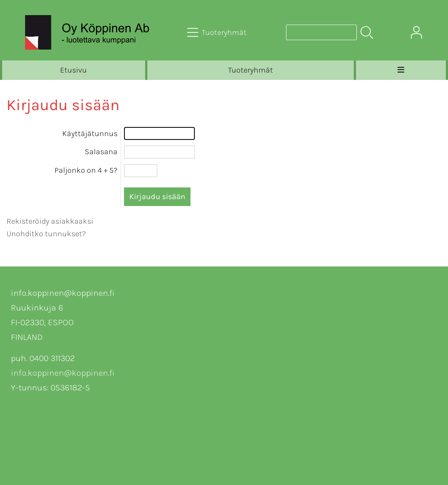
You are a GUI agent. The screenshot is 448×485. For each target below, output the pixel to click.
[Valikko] (401, 70)
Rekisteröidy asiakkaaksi (50, 221)
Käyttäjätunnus (90, 133)
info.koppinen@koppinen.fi (63, 373)
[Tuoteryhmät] (218, 32)
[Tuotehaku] (321, 32)
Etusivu (73, 70)
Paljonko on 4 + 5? (86, 170)
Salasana (101, 152)
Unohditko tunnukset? (46, 234)
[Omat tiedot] (416, 32)
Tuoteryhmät (251, 70)
